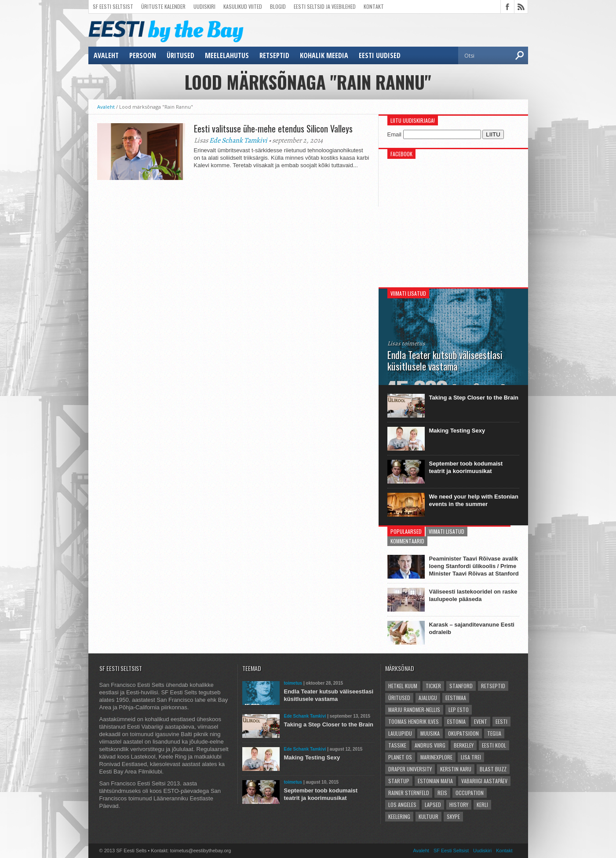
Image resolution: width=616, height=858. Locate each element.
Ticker (433, 686)
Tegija (494, 733)
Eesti (501, 721)
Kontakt (374, 6)
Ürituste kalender (163, 6)
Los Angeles (402, 805)
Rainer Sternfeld (409, 793)
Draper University (410, 769)
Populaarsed (406, 531)
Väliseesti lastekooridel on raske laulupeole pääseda (473, 595)
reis (442, 793)
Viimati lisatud (447, 531)
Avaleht (106, 55)
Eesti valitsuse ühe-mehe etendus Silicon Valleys (274, 128)
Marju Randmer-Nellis (414, 709)
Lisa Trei (471, 757)
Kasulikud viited (243, 6)
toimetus (293, 683)
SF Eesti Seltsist (113, 6)
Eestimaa (456, 698)
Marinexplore (436, 757)
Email (395, 134)
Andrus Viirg (430, 745)
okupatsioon (463, 733)
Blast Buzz (493, 769)
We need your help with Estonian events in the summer (474, 500)
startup (399, 781)
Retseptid (274, 55)
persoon (143, 55)
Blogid (278, 6)
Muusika (430, 733)
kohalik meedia (324, 55)
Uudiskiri (204, 6)
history (459, 805)
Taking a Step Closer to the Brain (474, 398)
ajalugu (428, 698)
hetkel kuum (403, 686)
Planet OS (400, 757)
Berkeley (464, 745)
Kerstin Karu (456, 769)
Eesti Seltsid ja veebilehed (325, 6)
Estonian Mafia (435, 781)
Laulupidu (400, 733)
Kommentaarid (407, 541)
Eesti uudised (380, 55)
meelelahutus (227, 55)
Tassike (397, 745)
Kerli (482, 805)
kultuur (428, 816)
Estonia (456, 721)
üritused (180, 55)
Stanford (461, 686)
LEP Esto (459, 709)
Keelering (399, 816)
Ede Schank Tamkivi (238, 140)
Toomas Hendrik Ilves (414, 721)
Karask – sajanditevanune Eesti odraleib (472, 628)
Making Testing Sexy (457, 431)
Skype (453, 816)
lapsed (433, 805)
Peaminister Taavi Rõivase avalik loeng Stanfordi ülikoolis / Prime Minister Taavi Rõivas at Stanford (474, 566)
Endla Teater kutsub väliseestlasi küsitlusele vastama (329, 695)
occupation (470, 793)
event (481, 721)
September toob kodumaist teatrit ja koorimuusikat (466, 467)
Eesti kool (494, 745)
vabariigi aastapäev (484, 781)
